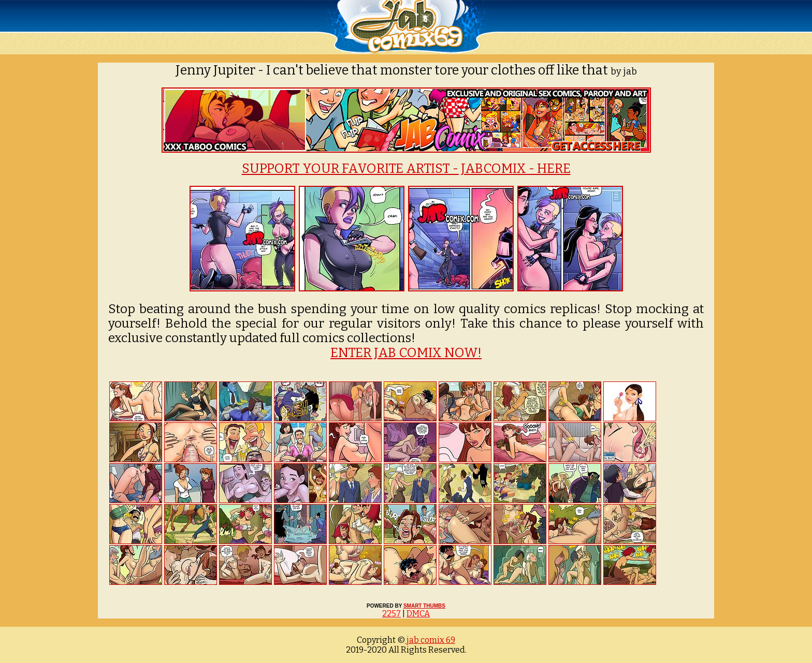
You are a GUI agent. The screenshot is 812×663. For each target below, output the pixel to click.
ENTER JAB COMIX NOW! (406, 353)
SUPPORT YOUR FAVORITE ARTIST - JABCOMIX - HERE (406, 169)
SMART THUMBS (424, 606)
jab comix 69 (430, 640)
